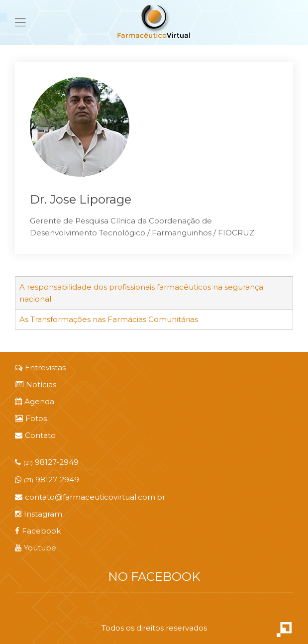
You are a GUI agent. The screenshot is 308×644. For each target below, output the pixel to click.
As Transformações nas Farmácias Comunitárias (109, 319)
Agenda (35, 401)
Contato (35, 435)
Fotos (31, 418)
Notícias (36, 384)
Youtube (36, 548)
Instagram (39, 514)
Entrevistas (40, 368)
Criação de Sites (284, 630)
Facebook (38, 531)
